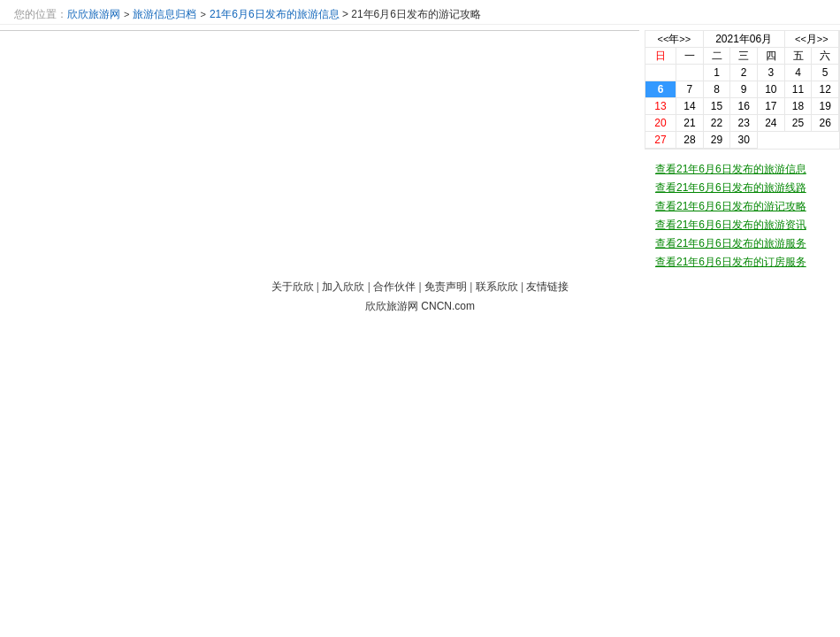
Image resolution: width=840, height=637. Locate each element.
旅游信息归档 (164, 14)
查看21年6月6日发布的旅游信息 (731, 169)
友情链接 (547, 287)
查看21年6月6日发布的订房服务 (731, 262)
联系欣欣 (497, 287)
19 (825, 106)
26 (825, 123)
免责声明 (446, 287)
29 (717, 140)
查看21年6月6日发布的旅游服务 (731, 243)
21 (689, 123)
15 (717, 106)
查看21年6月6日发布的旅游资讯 (731, 225)
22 (717, 123)
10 (771, 89)
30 (744, 140)
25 (798, 123)
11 (798, 89)
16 (744, 106)
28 (689, 140)
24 (771, 123)
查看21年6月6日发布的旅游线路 (731, 188)
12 (825, 89)
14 (689, 106)
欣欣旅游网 (94, 14)
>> (685, 39)
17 (771, 106)
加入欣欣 (343, 287)
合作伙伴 (394, 287)
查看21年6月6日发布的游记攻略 (731, 206)
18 (798, 106)
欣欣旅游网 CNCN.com (420, 306)
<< (664, 39)
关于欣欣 (293, 287)
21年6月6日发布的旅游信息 (275, 14)
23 (744, 123)
